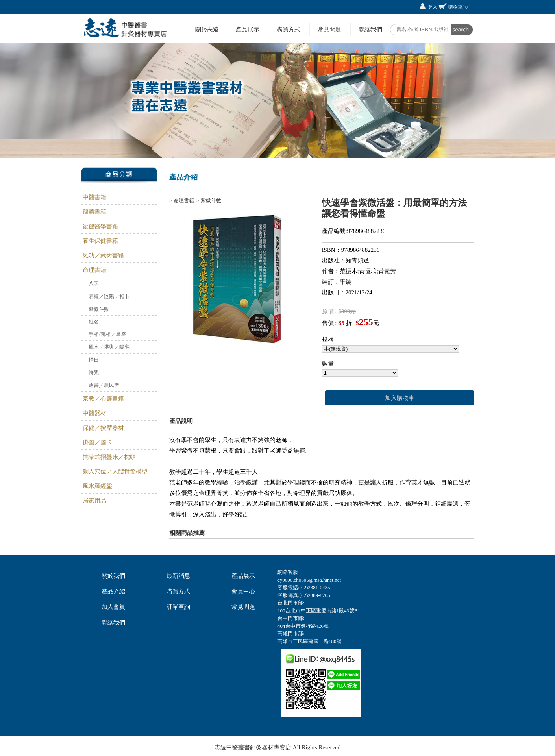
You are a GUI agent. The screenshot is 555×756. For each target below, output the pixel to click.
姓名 (94, 322)
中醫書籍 (94, 197)
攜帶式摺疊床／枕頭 (109, 457)
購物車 (459, 7)
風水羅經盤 (97, 486)
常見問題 (329, 29)
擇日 (94, 360)
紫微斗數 (99, 309)
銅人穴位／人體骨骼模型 (115, 471)
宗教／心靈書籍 (103, 399)
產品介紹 (113, 591)
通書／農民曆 (104, 385)
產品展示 (248, 29)
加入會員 (113, 607)
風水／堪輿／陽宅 (109, 347)
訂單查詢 (178, 607)
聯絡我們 (370, 29)
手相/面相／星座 (107, 334)
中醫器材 (94, 413)
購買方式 (289, 29)
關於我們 (113, 576)
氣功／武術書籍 (103, 255)
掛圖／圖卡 (97, 442)
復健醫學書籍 (100, 226)
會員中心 (243, 591)
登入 (433, 7)
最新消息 (178, 576)
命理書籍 (94, 270)
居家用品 (94, 501)
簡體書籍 (94, 212)
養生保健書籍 (100, 241)
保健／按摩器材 (103, 428)
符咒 (94, 372)
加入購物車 (400, 398)
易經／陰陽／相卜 (109, 297)
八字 (94, 284)
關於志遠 (207, 29)
